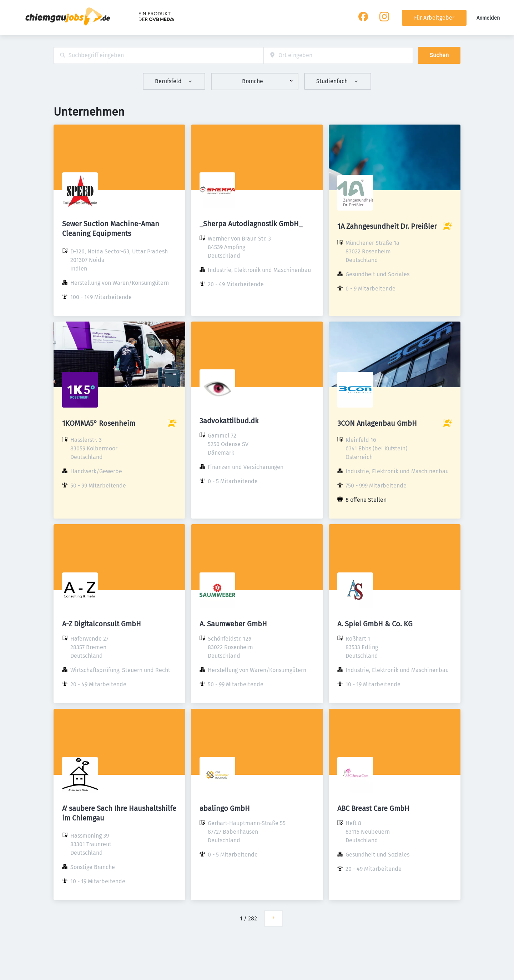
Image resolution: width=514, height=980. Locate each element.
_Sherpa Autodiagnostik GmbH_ (251, 224)
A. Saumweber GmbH (233, 624)
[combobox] (159, 55)
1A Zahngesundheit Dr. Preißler (387, 226)
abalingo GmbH (225, 808)
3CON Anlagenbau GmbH (377, 423)
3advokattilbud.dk (229, 421)
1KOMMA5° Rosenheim (99, 423)
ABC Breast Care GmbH (373, 808)
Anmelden (488, 18)
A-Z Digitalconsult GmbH (102, 624)
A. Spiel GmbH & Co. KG (375, 624)
